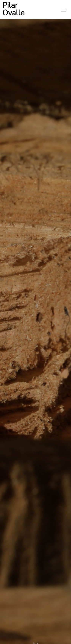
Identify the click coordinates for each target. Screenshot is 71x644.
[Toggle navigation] (63, 10)
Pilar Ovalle (13, 10)
